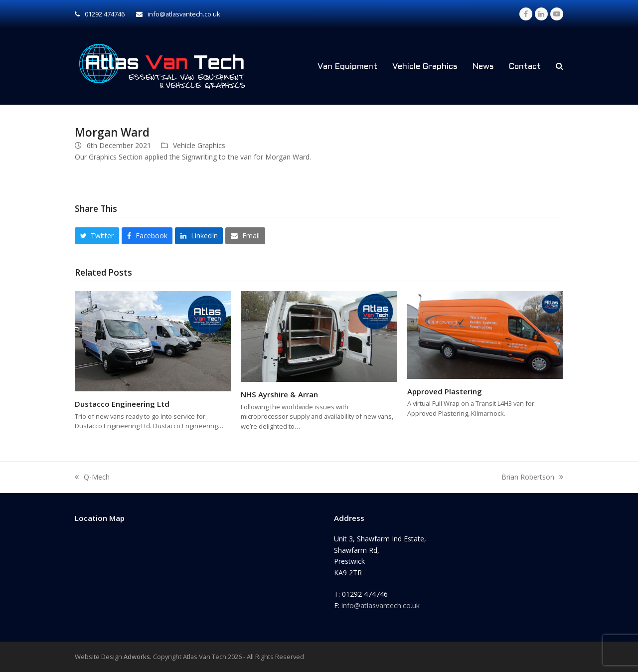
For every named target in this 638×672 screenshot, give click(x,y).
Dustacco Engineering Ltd (122, 404)
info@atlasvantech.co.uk (381, 605)
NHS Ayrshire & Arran (279, 394)
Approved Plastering (445, 391)
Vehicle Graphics (199, 145)
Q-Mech (92, 478)
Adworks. (138, 657)
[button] (559, 66)
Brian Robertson (532, 478)
